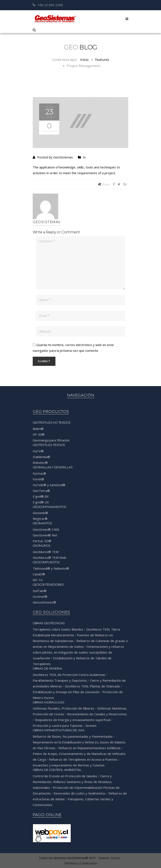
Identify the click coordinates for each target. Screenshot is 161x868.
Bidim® (38, 429)
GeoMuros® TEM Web (49, 558)
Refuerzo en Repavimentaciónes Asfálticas (90, 748)
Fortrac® (39, 473)
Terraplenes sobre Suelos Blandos (58, 629)
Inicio (84, 60)
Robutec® (40, 463)
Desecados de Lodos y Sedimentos (80, 793)
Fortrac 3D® (42, 541)
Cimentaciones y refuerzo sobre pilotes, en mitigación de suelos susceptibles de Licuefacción (78, 652)
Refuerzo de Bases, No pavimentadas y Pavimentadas (73, 736)
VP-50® (39, 434)
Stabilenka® (41, 457)
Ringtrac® (40, 519)
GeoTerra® (41, 491)
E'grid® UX (41, 502)
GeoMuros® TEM (46, 552)
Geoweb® (40, 513)
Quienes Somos (109, 858)
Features (102, 60)
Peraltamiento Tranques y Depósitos (60, 680)
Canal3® (39, 574)
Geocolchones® (44, 602)
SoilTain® (40, 591)
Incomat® (40, 596)
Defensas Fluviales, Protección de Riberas (63, 708)
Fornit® (38, 479)
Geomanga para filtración (51, 440)
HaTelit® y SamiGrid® (49, 485)
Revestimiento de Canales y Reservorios (97, 714)
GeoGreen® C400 (46, 529)
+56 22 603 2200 (48, 5)
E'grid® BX (41, 496)
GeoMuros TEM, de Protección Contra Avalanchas (69, 675)
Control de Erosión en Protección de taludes (65, 776)
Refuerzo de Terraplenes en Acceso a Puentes (83, 759)
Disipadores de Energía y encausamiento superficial (73, 720)
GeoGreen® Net (45, 535)
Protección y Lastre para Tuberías (58, 726)
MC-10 (38, 580)
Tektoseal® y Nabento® (51, 568)
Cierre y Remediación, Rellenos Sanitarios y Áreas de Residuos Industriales (72, 782)
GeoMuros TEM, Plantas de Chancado (92, 686)
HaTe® (38, 451)
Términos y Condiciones (80, 863)
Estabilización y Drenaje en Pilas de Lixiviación (66, 692)
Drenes (91, 726)
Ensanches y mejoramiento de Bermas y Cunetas (69, 765)
